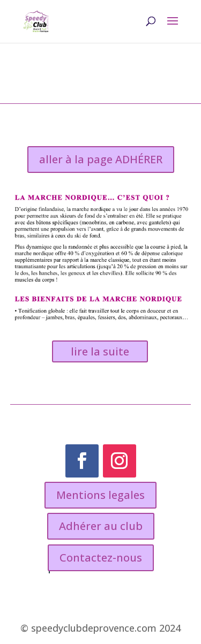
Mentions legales (100, 495)
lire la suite (100, 351)
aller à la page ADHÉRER (101, 159)
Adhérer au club (101, 526)
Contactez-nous (101, 558)
